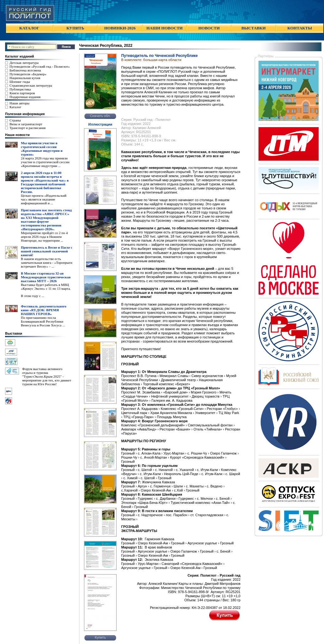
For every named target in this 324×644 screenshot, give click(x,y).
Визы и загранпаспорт (26, 124)
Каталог (15, 107)
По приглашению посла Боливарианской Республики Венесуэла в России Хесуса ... (43, 321)
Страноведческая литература (31, 85)
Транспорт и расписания (28, 128)
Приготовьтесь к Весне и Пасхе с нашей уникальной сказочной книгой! (47, 251)
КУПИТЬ (75, 28)
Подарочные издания (25, 97)
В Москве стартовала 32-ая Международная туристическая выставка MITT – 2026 (46, 277)
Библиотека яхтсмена (25, 70)
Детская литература (24, 63)
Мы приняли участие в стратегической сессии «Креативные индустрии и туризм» (42, 149)
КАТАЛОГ (29, 28)
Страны (15, 120)
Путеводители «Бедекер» (28, 74)
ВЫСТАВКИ (253, 28)
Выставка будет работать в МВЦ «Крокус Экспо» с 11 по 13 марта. (46, 287)
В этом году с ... (33, 296)
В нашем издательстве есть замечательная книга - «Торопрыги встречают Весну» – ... (47, 263)
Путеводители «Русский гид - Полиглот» (40, 66)
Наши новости (17, 135)
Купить (100, 637)
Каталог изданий (19, 56)
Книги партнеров (22, 93)
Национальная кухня (25, 78)
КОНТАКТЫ (300, 28)
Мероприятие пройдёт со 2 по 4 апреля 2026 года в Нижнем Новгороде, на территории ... (44, 237)
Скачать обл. (100, 116)
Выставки (14, 333)
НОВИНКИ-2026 (120, 28)
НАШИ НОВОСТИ (165, 28)
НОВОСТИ (209, 28)
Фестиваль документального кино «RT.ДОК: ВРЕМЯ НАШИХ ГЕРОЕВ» (44, 310)
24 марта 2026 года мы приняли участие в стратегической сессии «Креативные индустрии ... (45, 162)
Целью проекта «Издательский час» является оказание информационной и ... (44, 199)
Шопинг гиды (20, 82)
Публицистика (20, 89)
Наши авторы (19, 103)
